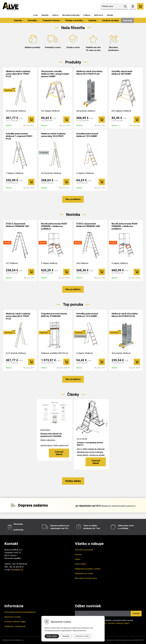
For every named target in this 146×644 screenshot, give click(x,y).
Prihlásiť (136, 614)
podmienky (18, 530)
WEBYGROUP (139, 640)
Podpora (87, 15)
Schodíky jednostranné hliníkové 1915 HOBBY (87, 135)
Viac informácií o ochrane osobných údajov (111, 623)
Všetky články (73, 481)
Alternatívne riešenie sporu (86, 578)
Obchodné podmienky (71, 15)
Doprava (78, 554)
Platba (77, 559)
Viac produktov (73, 199)
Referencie (99, 15)
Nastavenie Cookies (13, 617)
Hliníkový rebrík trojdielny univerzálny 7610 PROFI (53, 135)
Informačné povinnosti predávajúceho (20, 612)
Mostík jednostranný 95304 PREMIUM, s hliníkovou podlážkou (124, 226)
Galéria (55, 15)
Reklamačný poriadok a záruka (88, 569)
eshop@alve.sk (17, 570)
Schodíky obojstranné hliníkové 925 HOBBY (122, 73)
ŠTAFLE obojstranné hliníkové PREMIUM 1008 (88, 225)
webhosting (120, 640)
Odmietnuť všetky (82, 636)
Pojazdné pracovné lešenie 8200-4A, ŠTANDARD (54, 315)
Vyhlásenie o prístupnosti (15, 626)
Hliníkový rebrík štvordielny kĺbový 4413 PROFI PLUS (89, 73)
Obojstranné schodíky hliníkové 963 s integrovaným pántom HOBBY (55, 74)
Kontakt (110, 15)
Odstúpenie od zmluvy (84, 573)
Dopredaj (127, 20)
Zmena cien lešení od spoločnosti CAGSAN (51, 435)
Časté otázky (80, 564)
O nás (35, 15)
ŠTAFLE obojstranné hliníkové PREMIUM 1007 (18, 225)
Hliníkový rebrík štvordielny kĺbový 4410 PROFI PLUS (125, 315)
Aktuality (45, 15)
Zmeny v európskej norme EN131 (90, 444)
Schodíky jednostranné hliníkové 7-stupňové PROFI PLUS (19, 136)
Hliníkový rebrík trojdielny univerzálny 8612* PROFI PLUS (18, 74)
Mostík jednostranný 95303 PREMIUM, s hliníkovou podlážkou (54, 226)
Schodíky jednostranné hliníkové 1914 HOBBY (87, 315)
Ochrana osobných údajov (15, 622)
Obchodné (18, 524)
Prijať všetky (52, 636)
